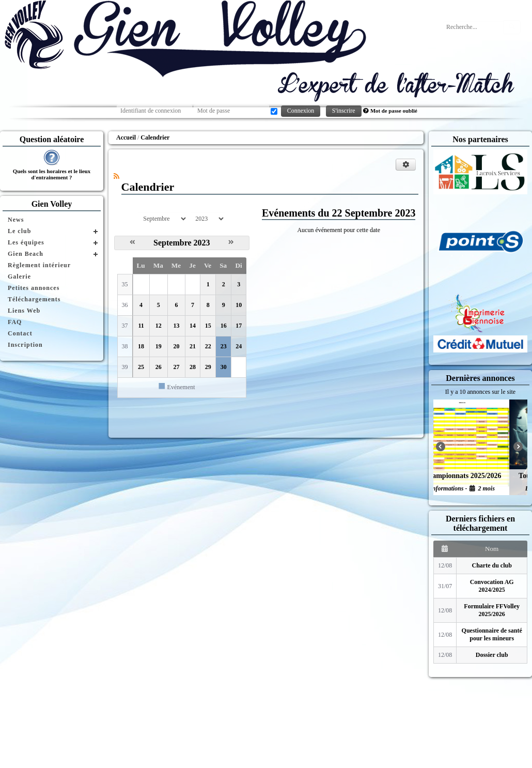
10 (239, 305)
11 (141, 326)
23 (224, 346)
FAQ (15, 322)
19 (159, 346)
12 (159, 326)
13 (176, 326)
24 (239, 346)
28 (193, 367)
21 (193, 346)
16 (224, 326)
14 (193, 326)
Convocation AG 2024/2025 (492, 586)
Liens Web (24, 311)
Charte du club (492, 565)
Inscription (25, 345)
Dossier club (492, 655)
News (16, 220)
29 (208, 367)
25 (141, 367)
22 (208, 346)
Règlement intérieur (39, 265)
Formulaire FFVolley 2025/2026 (492, 610)
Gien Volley (52, 204)
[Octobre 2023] (231, 242)
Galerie (19, 277)
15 (208, 326)
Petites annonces (34, 288)
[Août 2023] (132, 242)
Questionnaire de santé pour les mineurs (492, 634)
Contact (20, 333)
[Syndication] (116, 176)
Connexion (301, 111)
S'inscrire (344, 111)
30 (224, 367)
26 (159, 367)
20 (176, 346)
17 (239, 326)
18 (141, 346)
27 (176, 367)
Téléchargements (34, 299)
